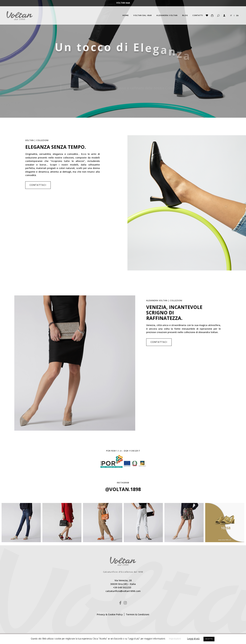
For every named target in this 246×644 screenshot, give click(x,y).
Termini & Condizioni (138, 614)
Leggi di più (193, 639)
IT (231, 16)
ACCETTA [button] (209, 639)
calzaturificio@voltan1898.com (123, 591)
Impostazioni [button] (175, 639)
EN (237, 16)
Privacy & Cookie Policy (110, 614)
